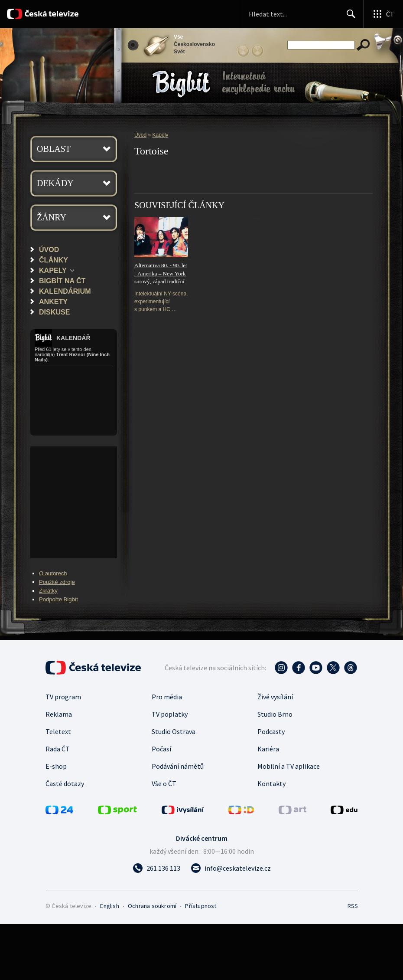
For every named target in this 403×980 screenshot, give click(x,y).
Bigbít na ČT (62, 281)
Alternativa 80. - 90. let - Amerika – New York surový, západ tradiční (161, 273)
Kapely (53, 270)
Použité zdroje (57, 582)
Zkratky (48, 591)
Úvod (49, 249)
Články (54, 260)
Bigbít (181, 84)
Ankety (53, 302)
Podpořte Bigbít (58, 599)
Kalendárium (65, 291)
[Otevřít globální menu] (383, 14)
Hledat (349, 17)
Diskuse (54, 312)
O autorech (53, 573)
